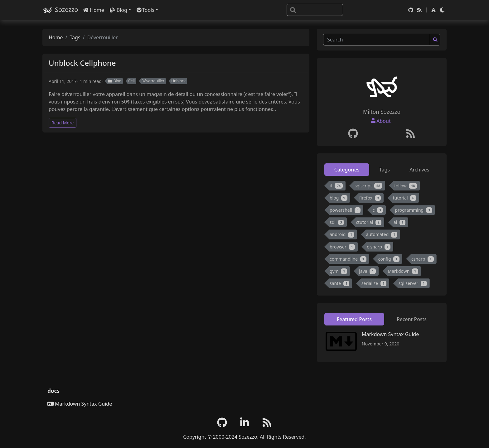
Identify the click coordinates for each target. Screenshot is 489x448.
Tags (75, 37)
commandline (348, 259)
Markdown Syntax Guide (390, 334)
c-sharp (379, 247)
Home (94, 10)
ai (400, 222)
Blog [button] (118, 10)
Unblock (178, 81)
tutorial (404, 198)
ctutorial (369, 222)
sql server (413, 283)
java (367, 271)
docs (53, 391)
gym (338, 271)
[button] (433, 10)
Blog (115, 81)
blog (339, 198)
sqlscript (368, 186)
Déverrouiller (153, 81)
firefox (370, 198)
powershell (345, 210)
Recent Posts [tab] (412, 319)
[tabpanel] (382, 236)
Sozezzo (60, 10)
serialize (374, 283)
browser (342, 247)
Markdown (403, 271)
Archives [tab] (419, 170)
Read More (63, 123)
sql (337, 222)
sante (339, 283)
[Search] (315, 10)
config (389, 259)
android (342, 234)
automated (382, 234)
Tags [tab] (385, 170)
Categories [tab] (347, 170)
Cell (131, 81)
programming (414, 210)
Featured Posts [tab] (354, 319)
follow (406, 186)
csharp (423, 259)
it (336, 186)
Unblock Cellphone (82, 63)
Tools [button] (145, 10)
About (383, 121)
